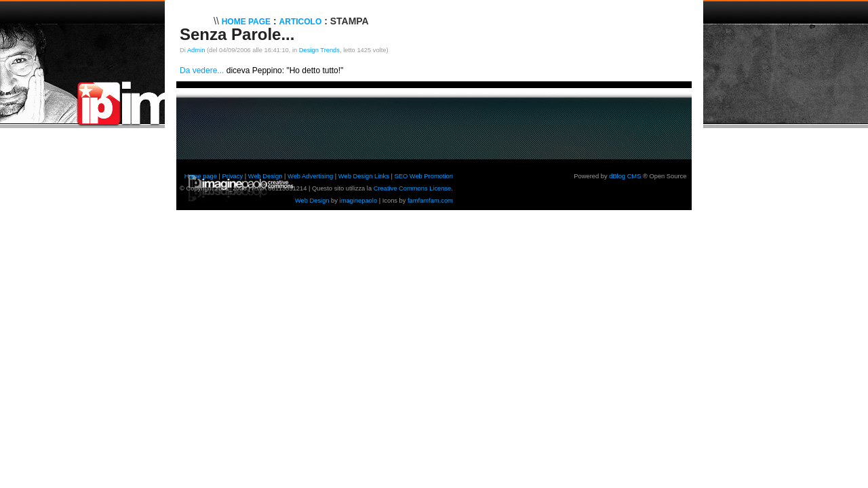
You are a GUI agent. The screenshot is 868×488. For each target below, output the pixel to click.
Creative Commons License (413, 188)
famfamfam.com (430, 201)
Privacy (233, 176)
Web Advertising (310, 176)
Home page (201, 176)
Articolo (301, 22)
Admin (196, 50)
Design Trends (319, 50)
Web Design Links (364, 176)
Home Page (246, 22)
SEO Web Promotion (423, 176)
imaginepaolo (359, 201)
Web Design (265, 176)
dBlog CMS (625, 176)
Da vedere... (202, 70)
